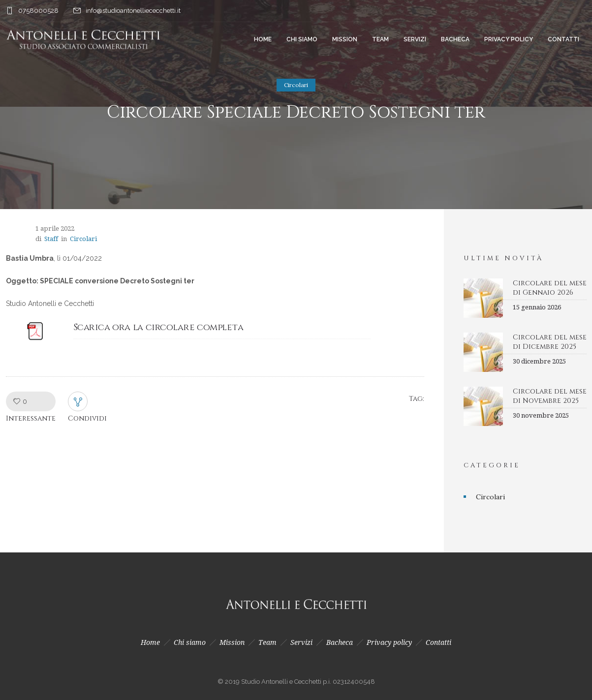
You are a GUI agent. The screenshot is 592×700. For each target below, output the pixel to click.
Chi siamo (302, 39)
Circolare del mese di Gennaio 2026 (550, 288)
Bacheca (455, 39)
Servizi (415, 39)
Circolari (490, 497)
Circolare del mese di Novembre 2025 (550, 396)
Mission (345, 39)
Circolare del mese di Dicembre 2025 (550, 342)
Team (380, 39)
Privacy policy (509, 39)
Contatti (563, 39)
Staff (51, 239)
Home (263, 39)
